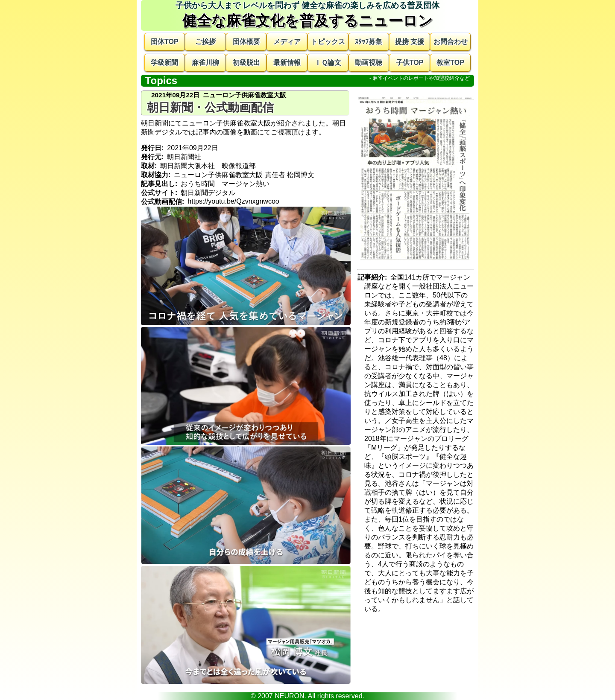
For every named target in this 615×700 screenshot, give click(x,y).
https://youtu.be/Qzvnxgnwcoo (233, 201)
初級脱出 (246, 63)
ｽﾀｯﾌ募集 (369, 42)
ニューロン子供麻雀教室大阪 (218, 175)
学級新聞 (164, 63)
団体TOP (165, 42)
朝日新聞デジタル (208, 193)
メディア (287, 42)
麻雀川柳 (205, 63)
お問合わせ (451, 42)
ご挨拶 (205, 42)
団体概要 (246, 42)
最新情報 (287, 63)
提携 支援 (410, 42)
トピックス (328, 42)
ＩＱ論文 (328, 63)
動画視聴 (369, 63)
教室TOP (450, 63)
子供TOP (410, 63)
